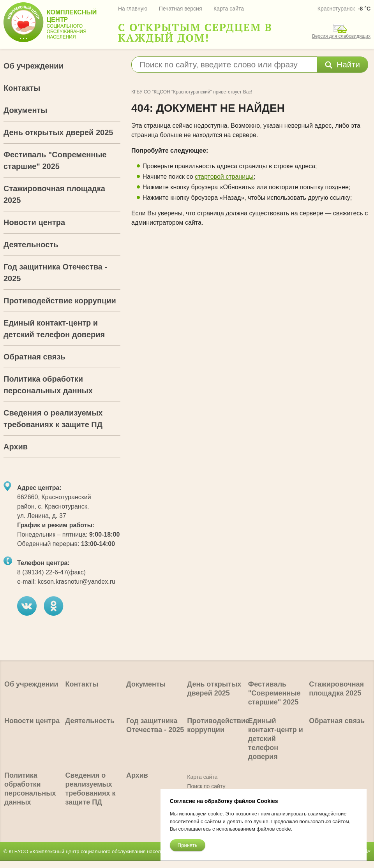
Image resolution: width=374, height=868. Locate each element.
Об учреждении (34, 66)
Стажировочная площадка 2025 (54, 194)
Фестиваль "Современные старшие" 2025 (55, 160)
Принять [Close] (188, 845)
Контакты (22, 88)
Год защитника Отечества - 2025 (55, 273)
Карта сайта (229, 9)
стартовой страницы (224, 177)
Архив (16, 447)
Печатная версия (181, 9)
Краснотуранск (336, 9)
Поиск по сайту (206, 786)
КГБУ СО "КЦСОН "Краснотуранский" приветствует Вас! (192, 92)
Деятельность (31, 245)
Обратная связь (34, 357)
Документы (25, 110)
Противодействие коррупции (60, 301)
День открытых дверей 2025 (58, 132)
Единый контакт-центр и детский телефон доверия (54, 329)
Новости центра (34, 222)
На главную (133, 9)
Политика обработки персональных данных (48, 385)
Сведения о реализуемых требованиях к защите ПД (53, 419)
